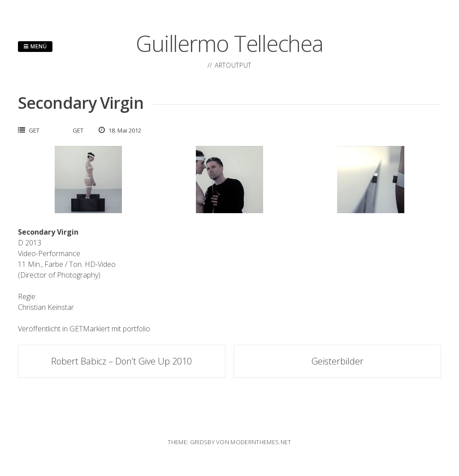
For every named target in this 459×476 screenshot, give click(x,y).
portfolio (136, 329)
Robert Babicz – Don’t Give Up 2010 (121, 361)
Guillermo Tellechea (229, 43)
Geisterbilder (338, 361)
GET (34, 130)
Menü (35, 46)
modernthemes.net (261, 442)
